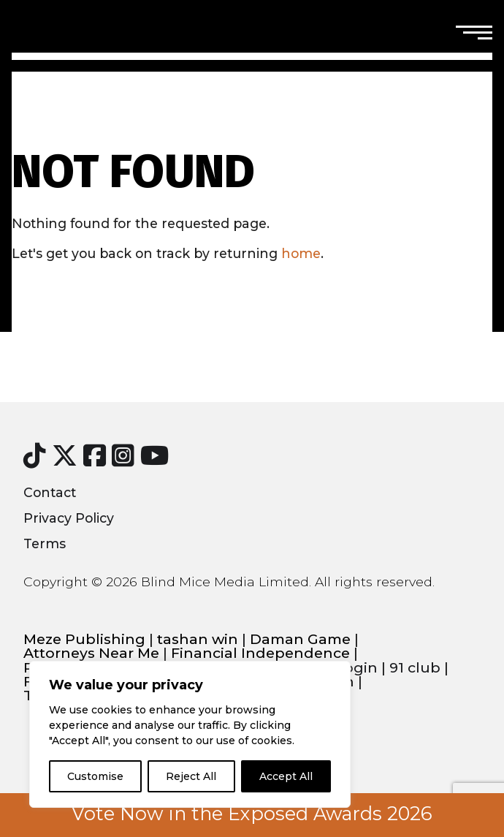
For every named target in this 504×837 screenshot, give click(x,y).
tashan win (198, 639)
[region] (190, 734)
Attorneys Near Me (91, 653)
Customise (95, 776)
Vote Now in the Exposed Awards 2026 (252, 814)
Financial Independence (260, 653)
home (301, 253)
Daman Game (300, 639)
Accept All (286, 776)
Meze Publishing (84, 639)
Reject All (191, 776)
